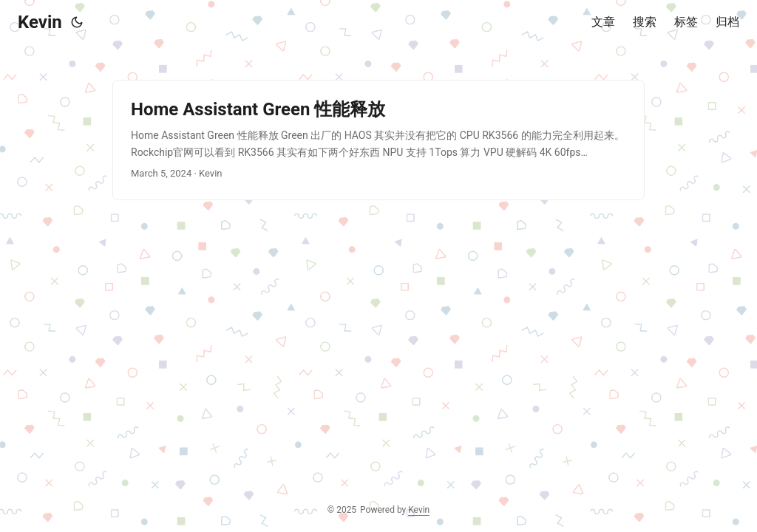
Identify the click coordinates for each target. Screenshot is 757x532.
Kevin (40, 22)
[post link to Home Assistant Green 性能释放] (378, 140)
